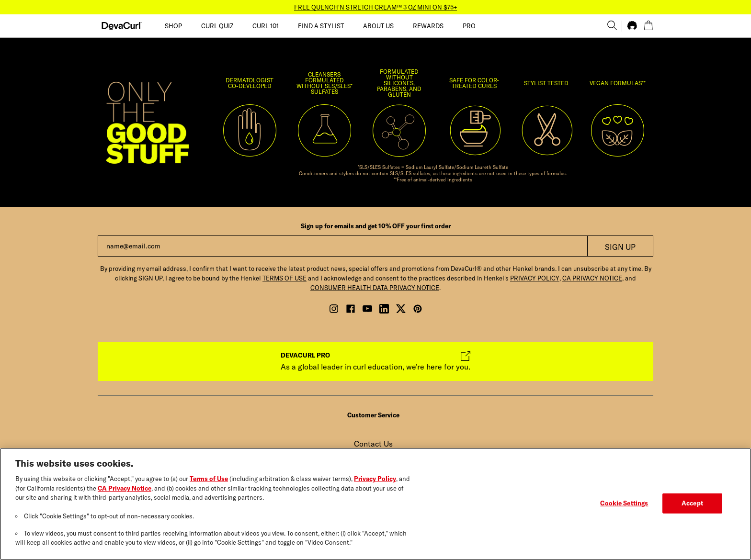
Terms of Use (209, 480)
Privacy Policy (375, 480)
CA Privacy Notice (125, 489)
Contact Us (373, 444)
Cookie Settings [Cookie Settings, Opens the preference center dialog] (624, 504)
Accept (692, 504)
